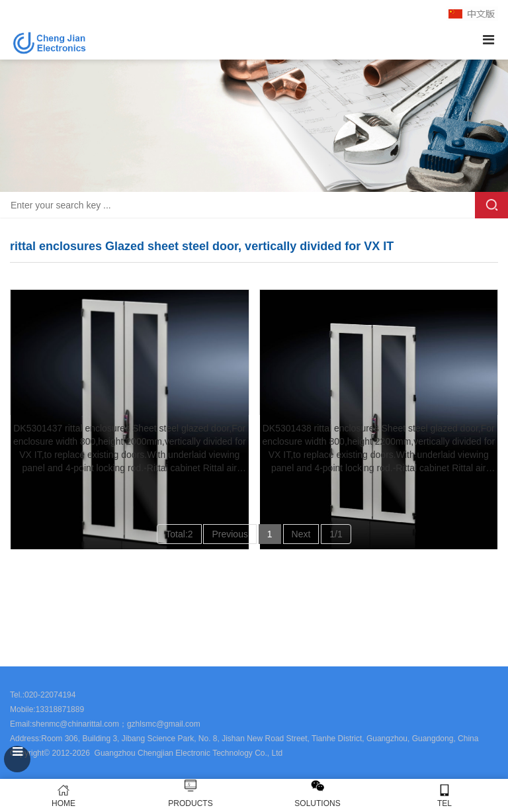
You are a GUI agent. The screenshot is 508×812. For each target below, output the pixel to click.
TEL (444, 796)
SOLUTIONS (317, 803)
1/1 (336, 534)
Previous (230, 534)
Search (491, 205)
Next (301, 534)
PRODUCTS (190, 803)
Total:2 (179, 534)
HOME (63, 796)
